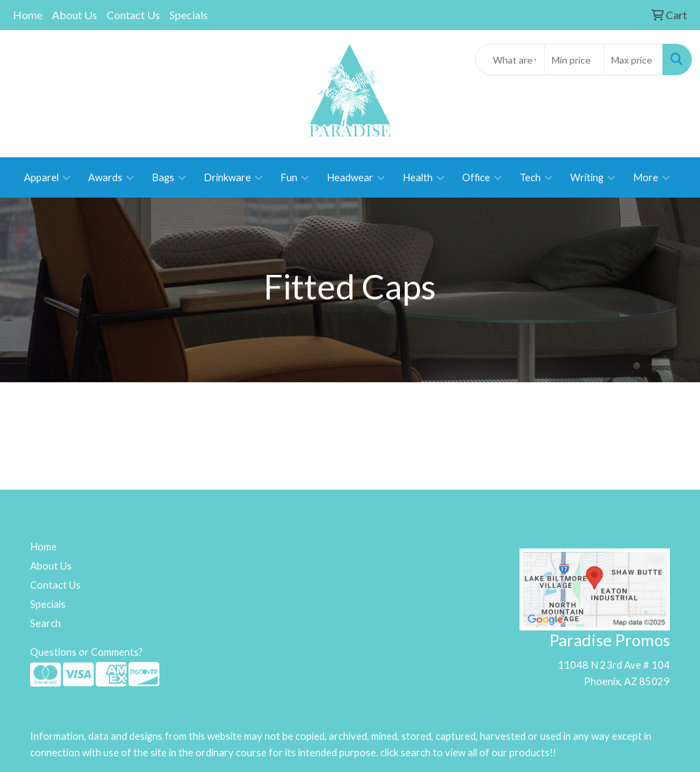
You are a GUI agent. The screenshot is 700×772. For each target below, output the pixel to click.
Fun (295, 178)
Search (45, 623)
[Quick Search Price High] (633, 59)
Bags (169, 178)
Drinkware (233, 178)
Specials (189, 15)
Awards (111, 178)
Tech (536, 178)
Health (423, 178)
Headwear (356, 178)
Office (482, 178)
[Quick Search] (510, 59)
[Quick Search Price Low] (574, 59)
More (651, 178)
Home (28, 15)
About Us (75, 15)
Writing (593, 178)
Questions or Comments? (86, 652)
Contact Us (133, 15)
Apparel (47, 178)
